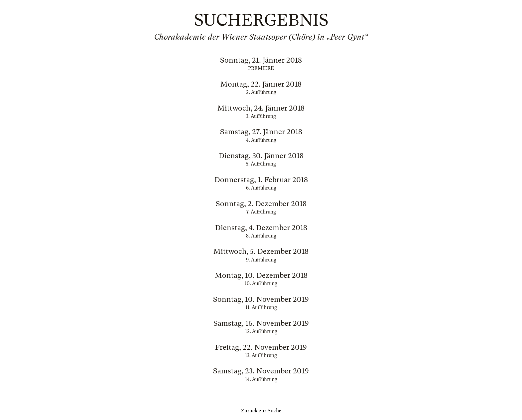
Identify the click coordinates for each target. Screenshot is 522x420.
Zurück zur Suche (261, 411)
